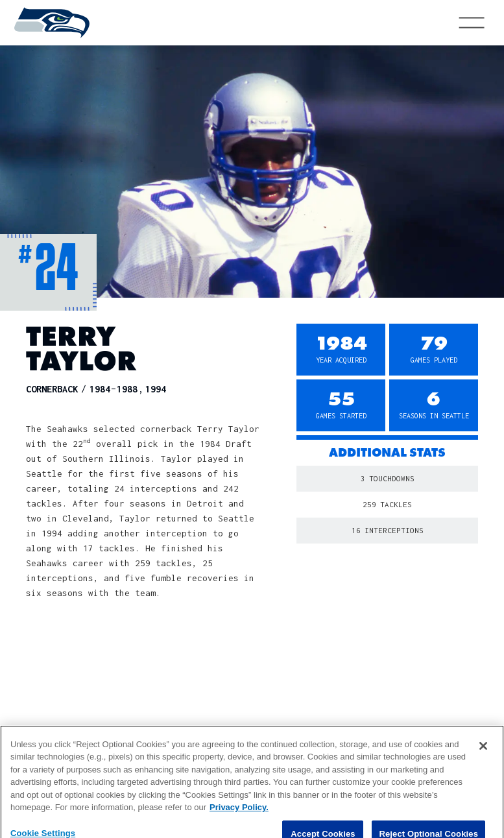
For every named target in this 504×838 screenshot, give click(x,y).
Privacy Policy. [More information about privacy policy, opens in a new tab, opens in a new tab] (239, 820)
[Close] (483, 758)
